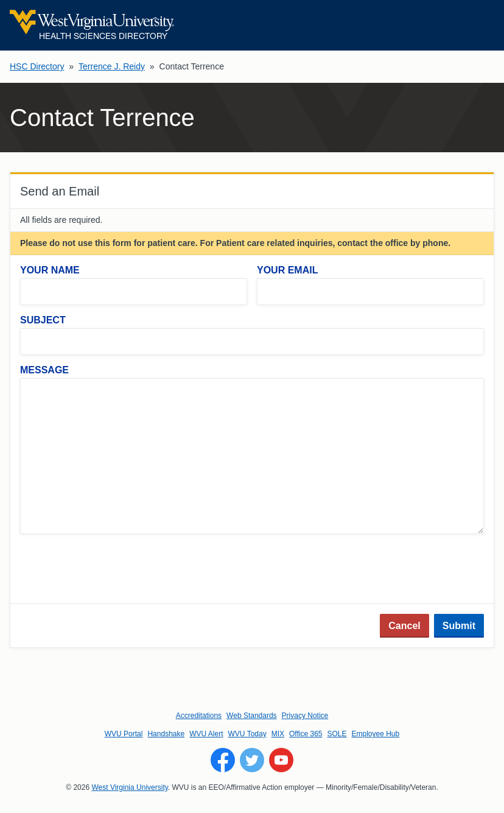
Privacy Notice (305, 716)
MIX (278, 734)
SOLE (337, 734)
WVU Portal (124, 734)
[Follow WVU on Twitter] (252, 760)
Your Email (287, 270)
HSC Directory (37, 66)
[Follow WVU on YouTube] (281, 760)
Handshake (166, 734)
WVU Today (247, 734)
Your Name (50, 270)
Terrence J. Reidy (112, 66)
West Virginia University (129, 787)
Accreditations (199, 716)
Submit (459, 626)
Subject (43, 320)
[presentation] (113, 570)
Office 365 (306, 734)
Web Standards (252, 716)
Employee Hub (376, 734)
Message (44, 370)
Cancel (404, 626)
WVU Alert (206, 734)
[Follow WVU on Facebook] (223, 760)
